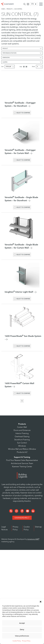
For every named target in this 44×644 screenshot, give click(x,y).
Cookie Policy (17, 641)
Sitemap (38, 527)
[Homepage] (8, 4)
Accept (22, 623)
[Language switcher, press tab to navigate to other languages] (34, 4)
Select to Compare (22, 113)
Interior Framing (22, 434)
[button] (41, 601)
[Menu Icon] (41, 4)
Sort (8, 67)
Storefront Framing (22, 440)
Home (3, 9)
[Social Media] (11, 511)
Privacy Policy (26, 641)
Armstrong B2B (33, 539)
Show (37, 67)
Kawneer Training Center (22, 467)
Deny (22, 629)
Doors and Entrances (22, 430)
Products (9, 9)
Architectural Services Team (22, 464)
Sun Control (22, 443)
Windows (22, 446)
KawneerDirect (22, 518)
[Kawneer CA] (28, 4)
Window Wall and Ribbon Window (22, 449)
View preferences (22, 636)
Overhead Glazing (22, 437)
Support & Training (22, 457)
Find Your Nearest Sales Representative (22, 460)
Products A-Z (22, 452)
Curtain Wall (22, 427)
